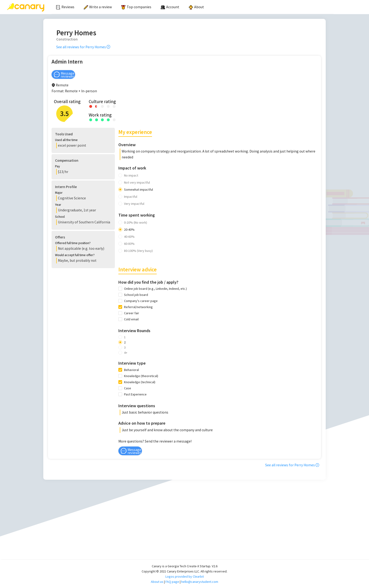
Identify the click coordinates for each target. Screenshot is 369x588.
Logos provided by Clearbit (185, 576)
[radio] (91, 106)
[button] (79, 140)
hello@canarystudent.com (200, 582)
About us (157, 582)
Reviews (65, 7)
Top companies (136, 7)
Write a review (98, 7)
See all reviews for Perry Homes (83, 47)
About (196, 7)
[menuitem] (65, 7)
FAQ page (172, 582)
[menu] (193, 7)
